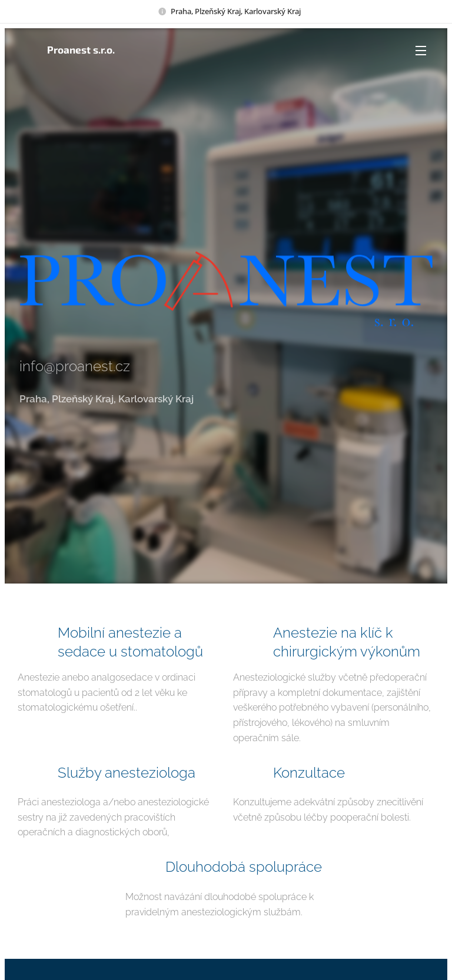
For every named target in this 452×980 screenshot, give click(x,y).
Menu (421, 51)
